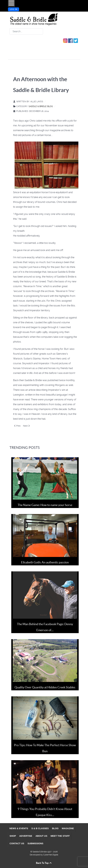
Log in (14, 9)
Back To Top (44, 863)
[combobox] (26, 31)
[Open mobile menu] (11, 3)
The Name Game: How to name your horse (45, 505)
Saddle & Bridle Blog (41, 106)
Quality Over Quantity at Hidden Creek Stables (45, 687)
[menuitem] (19, 828)
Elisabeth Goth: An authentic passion (45, 562)
